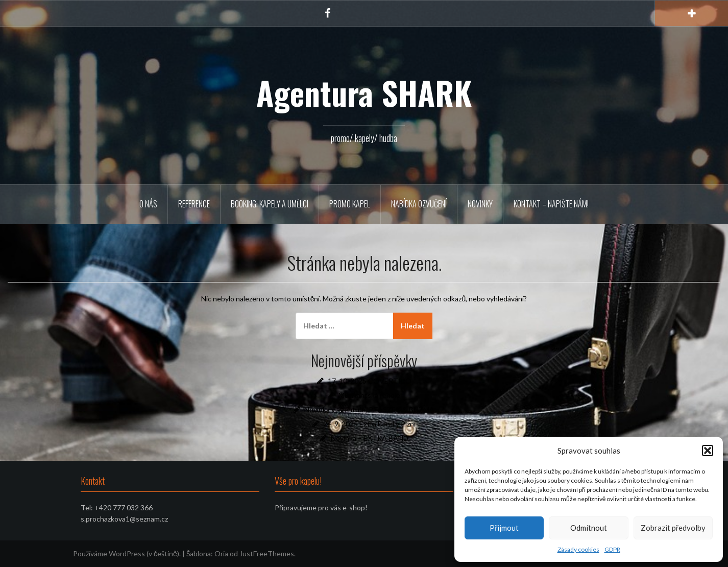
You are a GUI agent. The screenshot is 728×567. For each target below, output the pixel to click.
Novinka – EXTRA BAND (370, 438)
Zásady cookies (578, 549)
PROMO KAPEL (350, 204)
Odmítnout (589, 528)
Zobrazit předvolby (673, 528)
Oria (221, 553)
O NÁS (148, 204)
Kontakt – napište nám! (551, 204)
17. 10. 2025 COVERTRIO (370, 381)
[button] (708, 451)
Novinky (480, 204)
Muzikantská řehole (369, 395)
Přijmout (504, 528)
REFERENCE (194, 204)
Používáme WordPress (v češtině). (127, 553)
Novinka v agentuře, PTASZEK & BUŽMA (370, 409)
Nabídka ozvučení (419, 204)
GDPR (612, 549)
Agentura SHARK (364, 92)
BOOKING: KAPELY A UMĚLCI (270, 204)
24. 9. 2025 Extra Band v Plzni (369, 424)
